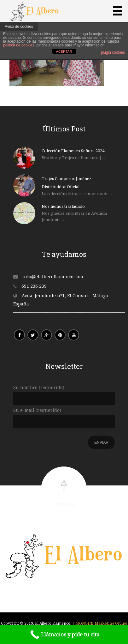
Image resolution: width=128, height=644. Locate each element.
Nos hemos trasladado (63, 206)
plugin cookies (113, 52)
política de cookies (19, 45)
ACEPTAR (64, 51)
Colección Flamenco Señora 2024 (73, 151)
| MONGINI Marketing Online (100, 623)
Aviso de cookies (19, 27)
